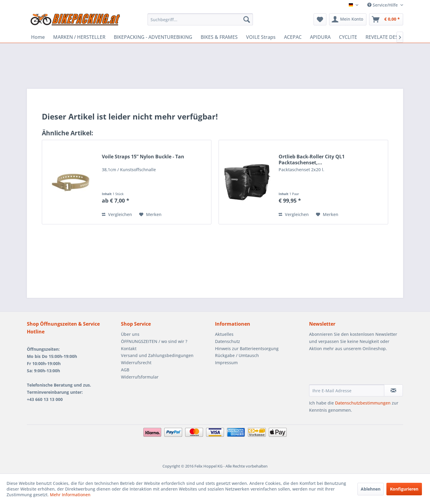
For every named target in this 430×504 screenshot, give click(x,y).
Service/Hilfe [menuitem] (383, 5)
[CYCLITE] (348, 37)
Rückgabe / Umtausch (237, 355)
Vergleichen (117, 214)
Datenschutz (228, 341)
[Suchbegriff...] (200, 19)
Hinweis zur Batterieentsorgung (247, 348)
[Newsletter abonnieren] (393, 390)
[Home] (38, 37)
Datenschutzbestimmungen (363, 403)
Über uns (130, 334)
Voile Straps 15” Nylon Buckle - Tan (143, 157)
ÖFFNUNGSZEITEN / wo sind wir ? (154, 341)
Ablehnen (371, 489)
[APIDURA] (320, 37)
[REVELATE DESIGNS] (387, 37)
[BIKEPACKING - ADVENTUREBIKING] (153, 37)
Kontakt (129, 348)
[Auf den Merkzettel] (150, 215)
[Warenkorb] (386, 19)
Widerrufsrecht (136, 363)
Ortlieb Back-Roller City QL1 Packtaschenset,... (312, 160)
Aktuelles (224, 334)
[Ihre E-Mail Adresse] (347, 390)
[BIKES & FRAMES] (219, 37)
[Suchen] (247, 19)
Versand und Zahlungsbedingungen (157, 355)
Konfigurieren (404, 489)
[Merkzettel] (320, 19)
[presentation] (354, 370)
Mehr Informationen (70, 495)
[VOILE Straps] (261, 37)
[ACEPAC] (293, 37)
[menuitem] (200, 19)
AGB (125, 370)
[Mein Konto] (348, 19)
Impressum (226, 363)
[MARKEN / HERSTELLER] (79, 37)
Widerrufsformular (140, 377)
